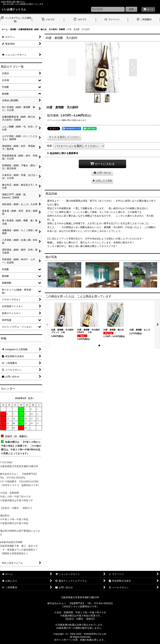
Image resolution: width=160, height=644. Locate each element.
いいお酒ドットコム (14, 9)
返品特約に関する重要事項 (63, 153)
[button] (72, 68)
